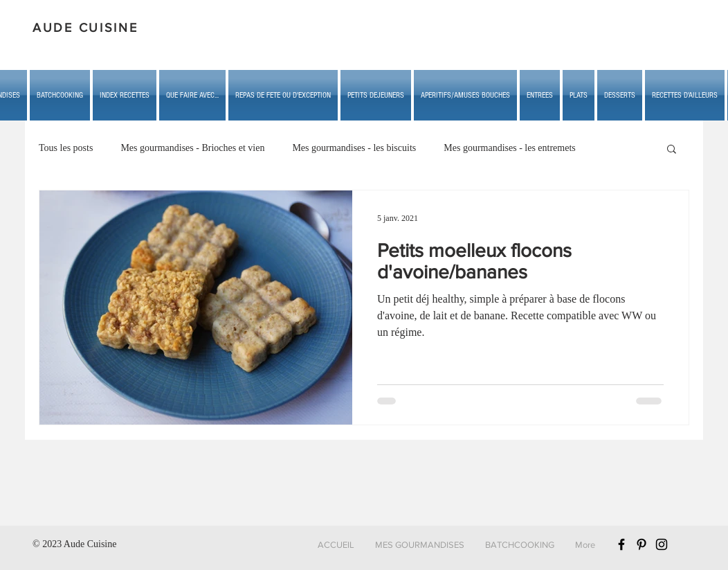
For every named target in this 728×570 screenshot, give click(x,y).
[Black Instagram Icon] (662, 544)
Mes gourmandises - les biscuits (354, 148)
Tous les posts (66, 148)
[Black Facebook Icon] (621, 544)
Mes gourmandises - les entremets (510, 148)
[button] (192, 95)
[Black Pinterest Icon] (641, 544)
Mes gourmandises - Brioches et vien (192, 148)
